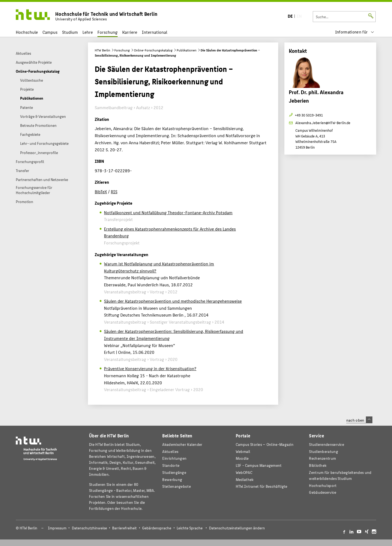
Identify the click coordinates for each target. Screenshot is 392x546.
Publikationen (187, 50)
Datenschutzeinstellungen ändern (237, 528)
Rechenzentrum (322, 458)
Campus (50, 32)
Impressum (57, 528)
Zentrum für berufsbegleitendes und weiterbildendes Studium (340, 475)
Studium (70, 32)
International (154, 32)
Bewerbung (172, 479)
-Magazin (265, 444)
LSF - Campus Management (259, 465)
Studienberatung (323, 451)
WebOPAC (244, 472)
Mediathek (245, 479)
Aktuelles (170, 451)
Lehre (88, 32)
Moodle (242, 458)
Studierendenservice (327, 444)
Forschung (108, 32)
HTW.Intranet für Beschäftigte (262, 486)
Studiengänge (174, 472)
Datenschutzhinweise (89, 528)
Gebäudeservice (323, 492)
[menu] (355, 32)
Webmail (243, 451)
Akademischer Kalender (182, 444)
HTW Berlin (102, 50)
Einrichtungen (174, 458)
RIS (114, 191)
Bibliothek (318, 465)
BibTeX (101, 191)
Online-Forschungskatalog (153, 50)
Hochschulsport (323, 485)
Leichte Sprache (190, 528)
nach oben (359, 420)
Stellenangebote (176, 486)
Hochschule (27, 32)
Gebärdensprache (157, 528)
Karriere (130, 32)
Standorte (171, 465)
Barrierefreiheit (124, 528)
